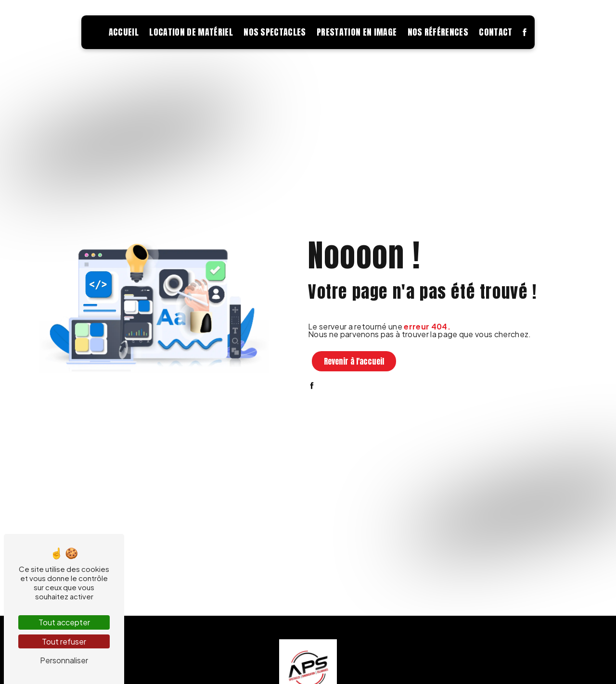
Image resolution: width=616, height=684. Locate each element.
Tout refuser (64, 641)
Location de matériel (191, 32)
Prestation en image (357, 32)
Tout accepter (64, 622)
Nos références (438, 32)
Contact (495, 32)
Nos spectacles (275, 32)
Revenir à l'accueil (354, 361)
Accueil (124, 32)
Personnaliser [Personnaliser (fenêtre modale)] (64, 660)
